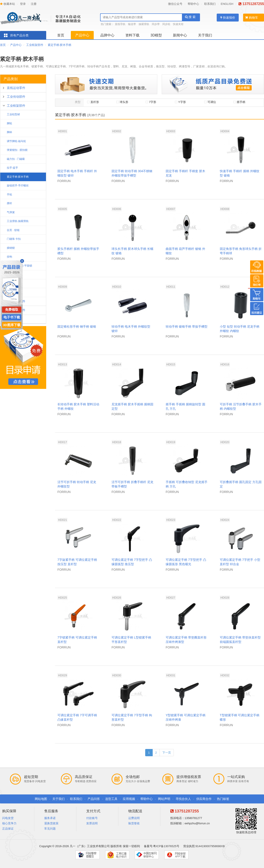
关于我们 (205, 35)
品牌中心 (107, 35)
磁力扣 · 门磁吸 (16, 159)
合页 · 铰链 (13, 230)
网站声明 (164, 799)
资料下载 (132, 35)
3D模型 (156, 35)
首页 (61, 35)
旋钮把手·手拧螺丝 (18, 186)
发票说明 (92, 823)
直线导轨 (120, 24)
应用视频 (129, 799)
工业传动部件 (16, 97)
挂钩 (9, 257)
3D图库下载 (12, 325)
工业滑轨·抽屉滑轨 (18, 221)
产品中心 (82, 35)
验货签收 (134, 823)
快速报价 (228, 18)
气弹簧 (11, 212)
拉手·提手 (12, 168)
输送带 (132, 24)
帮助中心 (193, 4)
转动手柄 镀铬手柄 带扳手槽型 (187, 327)
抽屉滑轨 (144, 24)
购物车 (252, 18)
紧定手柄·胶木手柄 (60, 45)
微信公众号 (175, 4)
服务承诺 (50, 818)
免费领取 (12, 309)
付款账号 (92, 818)
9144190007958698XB (210, 846)
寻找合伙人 (183, 799)
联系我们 (210, 4)
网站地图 (41, 799)
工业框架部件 (35, 45)
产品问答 (94, 799)
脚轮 (9, 123)
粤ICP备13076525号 (166, 846)
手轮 (9, 195)
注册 (34, 4)
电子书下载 (12, 317)
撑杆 (9, 203)
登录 (23, 4)
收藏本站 (7, 4)
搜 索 (190, 17)
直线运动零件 (16, 88)
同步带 (156, 24)
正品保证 (8, 829)
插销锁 (11, 248)
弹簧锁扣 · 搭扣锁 (17, 150)
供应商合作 (204, 799)
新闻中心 (180, 35)
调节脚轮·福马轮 (16, 141)
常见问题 (50, 829)
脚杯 (9, 132)
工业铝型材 (13, 114)
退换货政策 (51, 823)
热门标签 (223, 799)
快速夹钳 (178, 24)
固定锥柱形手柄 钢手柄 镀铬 (77, 327)
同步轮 (166, 24)
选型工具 (111, 799)
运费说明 (134, 818)
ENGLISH (227, 4)
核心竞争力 (9, 823)
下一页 (167, 753)
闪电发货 (8, 818)
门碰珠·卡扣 (14, 239)
